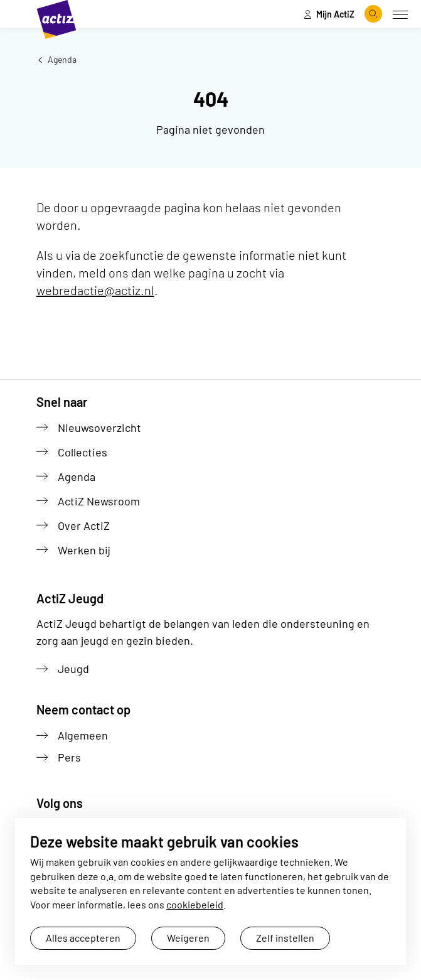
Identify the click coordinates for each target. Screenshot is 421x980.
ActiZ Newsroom (99, 501)
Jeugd (73, 669)
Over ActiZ (84, 525)
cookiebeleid (195, 904)
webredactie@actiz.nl (95, 290)
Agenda (56, 59)
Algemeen (83, 735)
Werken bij (84, 550)
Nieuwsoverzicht (99, 428)
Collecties (83, 452)
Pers (69, 757)
